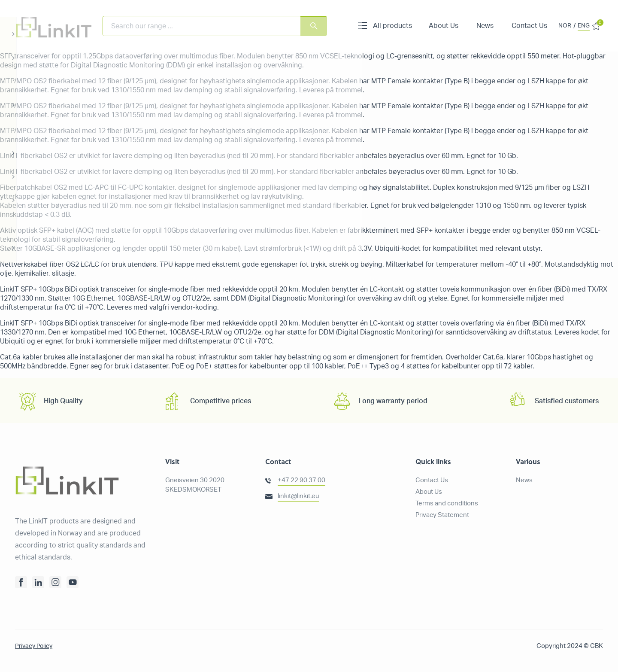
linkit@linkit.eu (298, 496)
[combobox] (215, 26)
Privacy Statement (442, 515)
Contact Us (529, 26)
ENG (584, 26)
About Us (444, 26)
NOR (565, 26)
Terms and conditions (447, 503)
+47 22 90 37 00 (301, 480)
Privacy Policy (35, 646)
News (485, 26)
